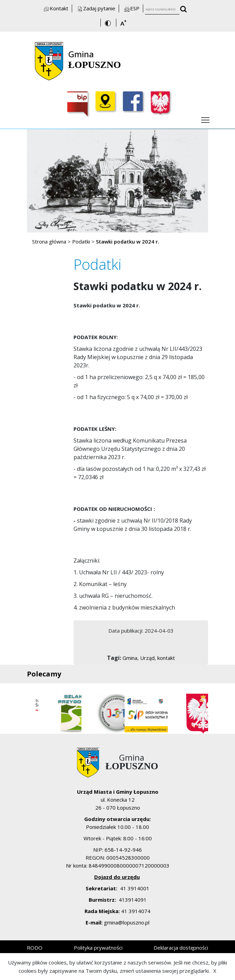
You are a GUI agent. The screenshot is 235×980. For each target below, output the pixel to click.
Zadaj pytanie (96, 8)
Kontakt (56, 8)
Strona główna (49, 241)
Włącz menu (206, 118)
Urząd (147, 658)
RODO (35, 948)
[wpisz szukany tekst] (162, 9)
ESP (131, 8)
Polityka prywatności (98, 948)
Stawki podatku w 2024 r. (128, 241)
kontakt (166, 658)
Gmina (130, 658)
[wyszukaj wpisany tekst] (185, 10)
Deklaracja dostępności (181, 948)
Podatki (81, 241)
